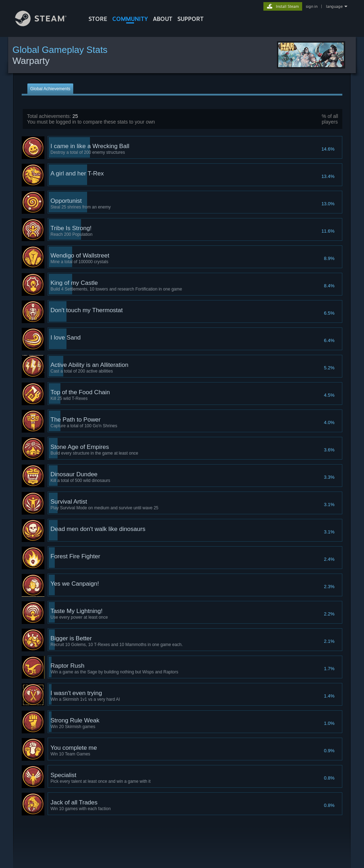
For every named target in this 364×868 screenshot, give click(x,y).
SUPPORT (191, 19)
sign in (312, 6)
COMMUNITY (130, 19)
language (334, 6)
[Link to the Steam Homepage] (46, 24)
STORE (98, 19)
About (163, 19)
